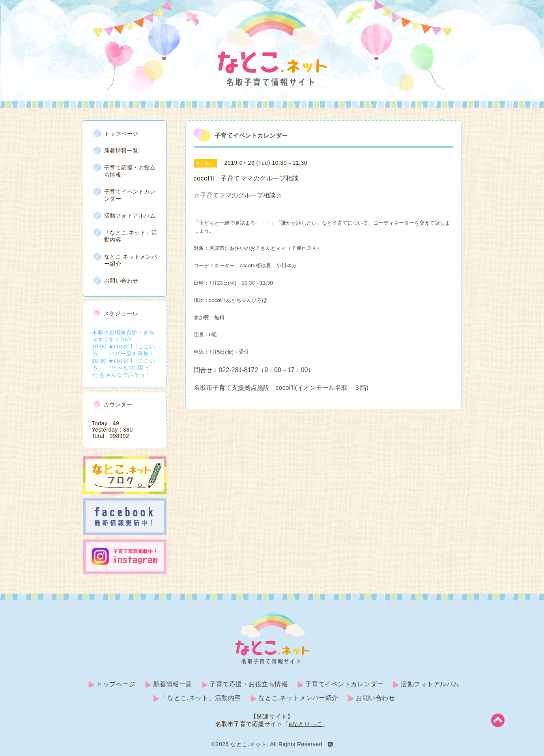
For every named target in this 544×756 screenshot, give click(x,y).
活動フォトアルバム (130, 216)
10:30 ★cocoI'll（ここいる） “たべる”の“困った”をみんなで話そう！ (124, 368)
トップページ (121, 134)
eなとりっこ (306, 724)
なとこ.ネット (248, 744)
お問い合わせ (121, 281)
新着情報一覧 (121, 151)
